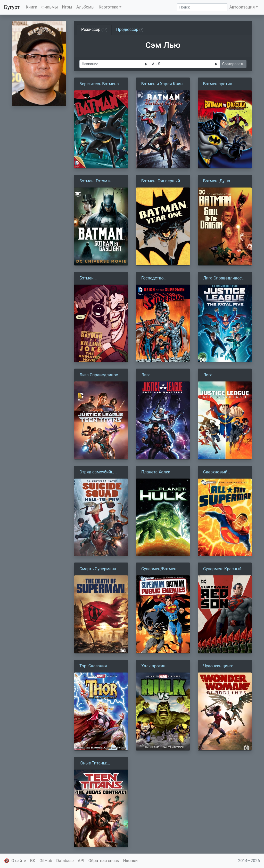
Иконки (130, 861)
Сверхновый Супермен (215, 472)
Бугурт (12, 7)
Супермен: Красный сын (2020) (222, 569)
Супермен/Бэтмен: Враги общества (159, 569)
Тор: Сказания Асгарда (93, 666)
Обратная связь (104, 861)
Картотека (109, 7)
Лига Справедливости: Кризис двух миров (222, 375)
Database (65, 861)
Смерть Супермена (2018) (98, 569)
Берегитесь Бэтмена (99, 84)
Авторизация (242, 7)
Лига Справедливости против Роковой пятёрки (225, 278)
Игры (67, 7)
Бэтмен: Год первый (161, 181)
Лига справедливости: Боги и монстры (163, 375)
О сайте (19, 861)
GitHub (46, 861)
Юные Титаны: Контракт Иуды (94, 763)
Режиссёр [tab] (94, 29)
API (81, 861)
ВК (33, 861)
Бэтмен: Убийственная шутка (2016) (100, 278)
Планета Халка (156, 472)
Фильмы (50, 7)
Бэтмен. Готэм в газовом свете (95, 181)
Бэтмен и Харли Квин (162, 84)
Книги (32, 7)
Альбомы (85, 7)
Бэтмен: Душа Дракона (217, 181)
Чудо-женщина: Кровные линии (218, 666)
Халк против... (155, 666)
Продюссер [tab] (130, 29)
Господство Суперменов (153, 278)
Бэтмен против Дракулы (218, 84)
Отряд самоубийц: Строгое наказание (98, 472)
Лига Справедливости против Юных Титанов (101, 375)
